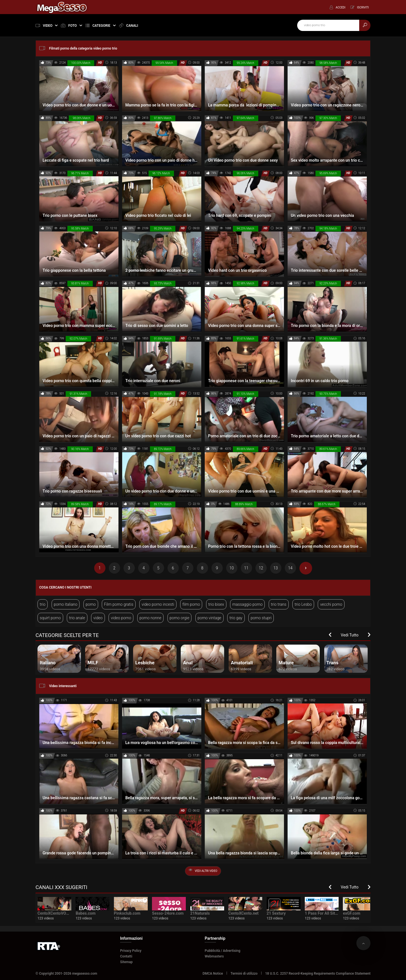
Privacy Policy (131, 951)
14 (290, 568)
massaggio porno (247, 604)
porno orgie (180, 618)
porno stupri (261, 618)
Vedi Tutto (350, 635)
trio (43, 604)
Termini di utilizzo (244, 974)
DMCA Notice (213, 974)
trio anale (77, 618)
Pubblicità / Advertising (222, 951)
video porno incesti (158, 604)
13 (276, 568)
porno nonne (150, 618)
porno (91, 604)
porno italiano (66, 604)
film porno (191, 604)
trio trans (279, 604)
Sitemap (126, 962)
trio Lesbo (303, 604)
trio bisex (216, 604)
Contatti (126, 956)
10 (232, 568)
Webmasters (214, 956)
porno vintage (209, 618)
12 (261, 568)
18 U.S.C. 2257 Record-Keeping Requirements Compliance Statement (318, 974)
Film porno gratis (119, 604)
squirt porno (50, 618)
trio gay (236, 618)
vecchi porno (331, 604)
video (98, 618)
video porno (121, 618)
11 (246, 568)
